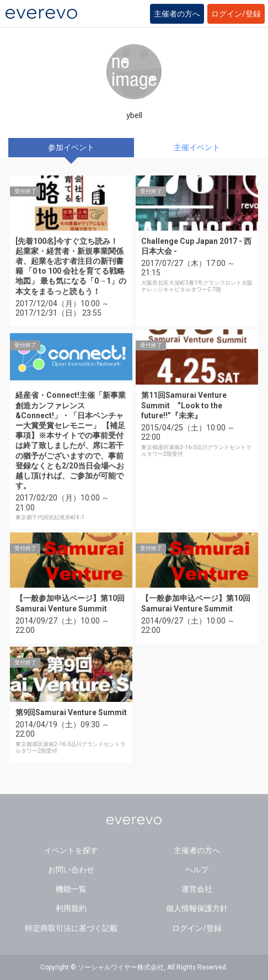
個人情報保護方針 (197, 908)
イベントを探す (71, 850)
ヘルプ (197, 870)
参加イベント (71, 147)
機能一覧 (71, 889)
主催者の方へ (177, 14)
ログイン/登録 (236, 14)
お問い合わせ (71, 870)
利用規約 (71, 908)
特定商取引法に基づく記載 (71, 928)
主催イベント (197, 147)
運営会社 (197, 889)
